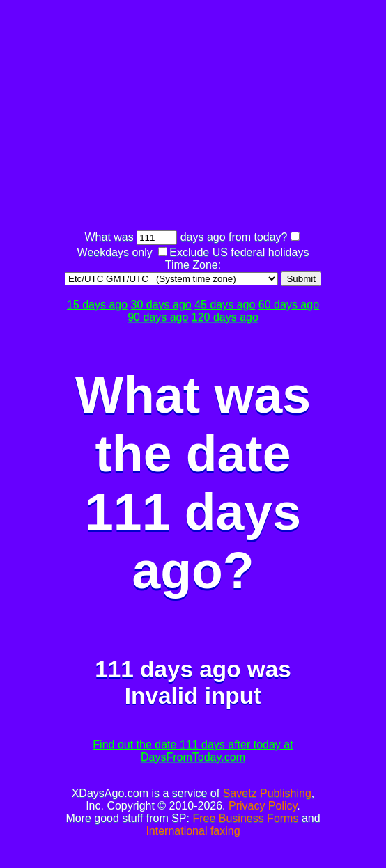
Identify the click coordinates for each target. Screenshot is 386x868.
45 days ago (225, 305)
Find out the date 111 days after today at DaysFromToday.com (193, 751)
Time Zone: (193, 265)
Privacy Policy (263, 806)
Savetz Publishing (267, 793)
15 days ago (97, 305)
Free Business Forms (245, 818)
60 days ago (289, 305)
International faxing (193, 831)
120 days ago (225, 317)
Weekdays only (115, 252)
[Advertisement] (224, 117)
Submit (301, 279)
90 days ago (158, 317)
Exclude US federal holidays (239, 252)
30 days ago (161, 305)
